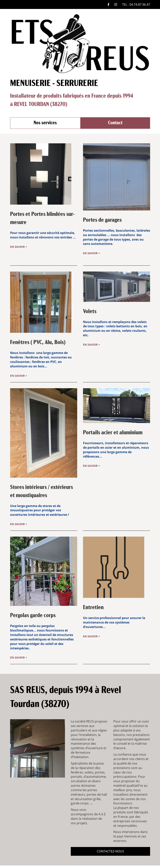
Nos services (45, 123)
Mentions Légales (68, 864)
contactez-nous (110, 845)
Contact (115, 123)
